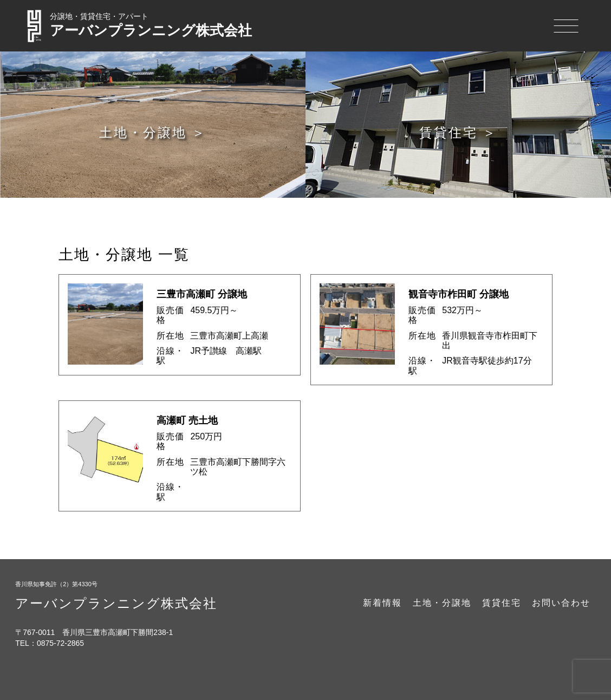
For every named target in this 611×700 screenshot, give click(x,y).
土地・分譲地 (442, 603)
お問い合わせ (561, 603)
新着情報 (382, 603)
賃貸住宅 (502, 603)
